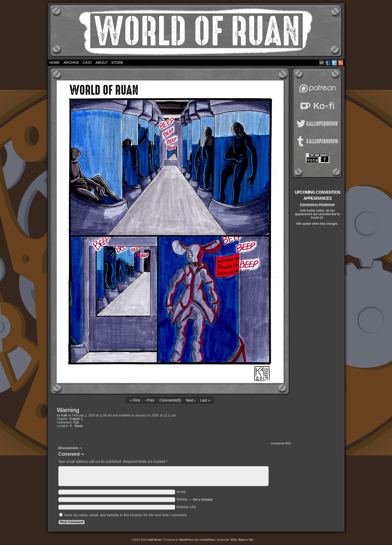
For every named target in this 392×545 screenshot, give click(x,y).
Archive (71, 63)
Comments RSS (281, 443)
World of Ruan (196, 31)
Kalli (64, 415)
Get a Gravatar (203, 500)
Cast (87, 63)
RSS (341, 63)
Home (55, 63)
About (102, 63)
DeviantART (322, 63)
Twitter (334, 63)
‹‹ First (135, 400)
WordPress (186, 540)
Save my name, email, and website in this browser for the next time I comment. (126, 515)
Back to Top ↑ (247, 540)
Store (117, 63)
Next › (190, 400)
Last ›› (205, 400)
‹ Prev (150, 400)
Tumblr (328, 63)
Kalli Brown (155, 540)
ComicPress (207, 540)
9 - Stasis (76, 426)
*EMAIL (194, 499)
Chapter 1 (76, 419)
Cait (76, 422)
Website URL (186, 507)
